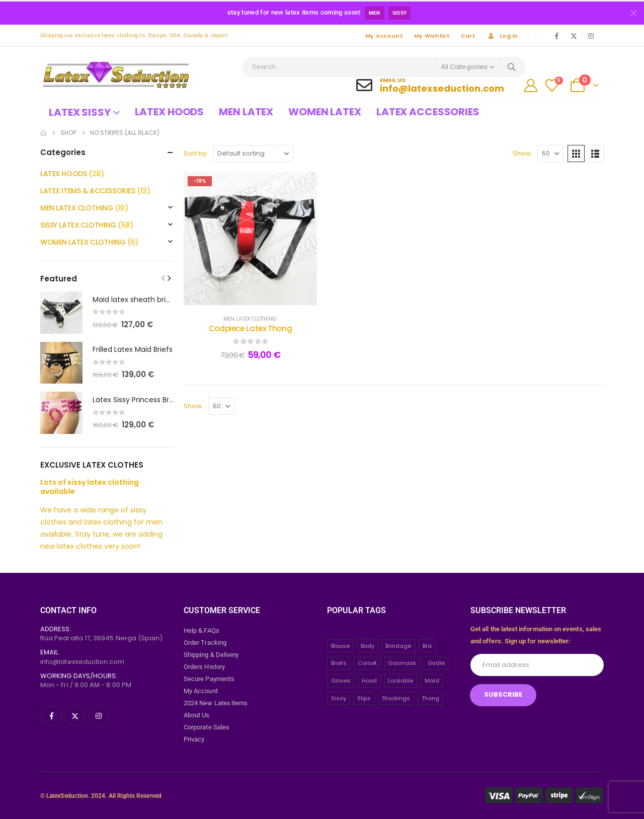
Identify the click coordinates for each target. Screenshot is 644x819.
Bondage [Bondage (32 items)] (398, 645)
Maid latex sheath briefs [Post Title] (135, 300)
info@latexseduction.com (83, 661)
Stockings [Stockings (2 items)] (396, 698)
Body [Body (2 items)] (368, 645)
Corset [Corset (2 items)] (367, 663)
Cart (468, 36)
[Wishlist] (552, 86)
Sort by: (196, 153)
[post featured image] (61, 313)
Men (375, 13)
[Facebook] (556, 36)
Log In (502, 36)
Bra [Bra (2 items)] (427, 645)
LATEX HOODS (63, 174)
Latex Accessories (428, 112)
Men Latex (246, 112)
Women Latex (325, 112)
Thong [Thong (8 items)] (430, 698)
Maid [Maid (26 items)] (432, 680)
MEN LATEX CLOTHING (250, 319)
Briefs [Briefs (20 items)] (339, 663)
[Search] (512, 67)
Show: (522, 153)
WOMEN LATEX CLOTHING (83, 242)
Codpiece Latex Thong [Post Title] (251, 328)
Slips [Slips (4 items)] (364, 698)
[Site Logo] (116, 75)
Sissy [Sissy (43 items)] (339, 698)
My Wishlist (432, 36)
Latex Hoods (170, 112)
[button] (576, 154)
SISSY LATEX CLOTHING (78, 225)
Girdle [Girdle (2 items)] (436, 663)
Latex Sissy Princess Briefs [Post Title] (137, 400)
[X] (574, 36)
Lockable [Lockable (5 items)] (400, 680)
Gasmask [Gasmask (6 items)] (402, 663)
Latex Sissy (80, 112)
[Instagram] (591, 36)
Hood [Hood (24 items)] (369, 680)
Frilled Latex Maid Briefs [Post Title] (133, 349)
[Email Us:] (430, 85)
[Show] (550, 154)
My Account (384, 36)
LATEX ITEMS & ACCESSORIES (88, 191)
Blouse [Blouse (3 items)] (340, 645)
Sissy (400, 13)
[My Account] (531, 86)
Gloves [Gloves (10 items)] (341, 680)
